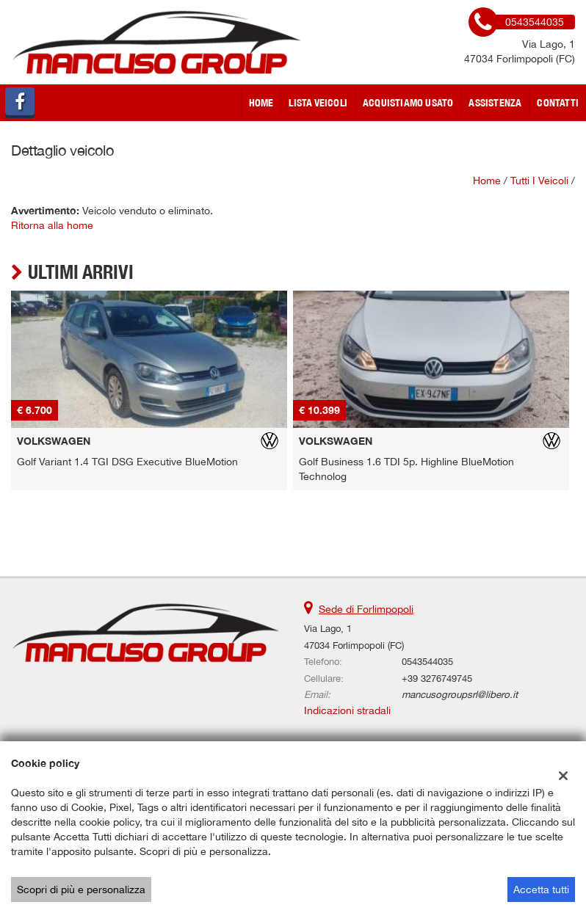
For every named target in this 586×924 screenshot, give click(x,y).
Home (261, 103)
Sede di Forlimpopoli (366, 609)
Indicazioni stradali (347, 710)
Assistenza (495, 103)
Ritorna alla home (52, 225)
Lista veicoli (318, 103)
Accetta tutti (541, 890)
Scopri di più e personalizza (81, 890)
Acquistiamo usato (408, 103)
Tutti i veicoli (539, 181)
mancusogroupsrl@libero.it (460, 694)
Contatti (558, 103)
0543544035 (427, 661)
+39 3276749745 (437, 678)
